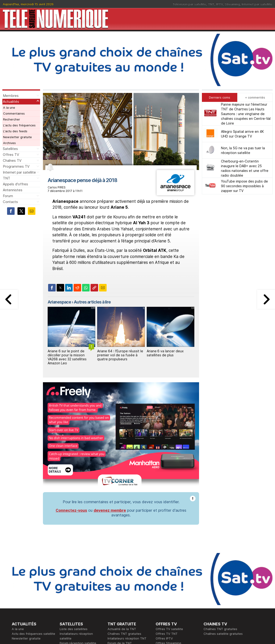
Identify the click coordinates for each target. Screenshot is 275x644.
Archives (9, 143)
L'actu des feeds (15, 131)
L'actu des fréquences (19, 125)
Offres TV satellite (169, 629)
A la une (9, 108)
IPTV (220, 4)
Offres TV (11, 155)
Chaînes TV (12, 160)
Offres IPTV (164, 638)
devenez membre (110, 510)
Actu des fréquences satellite (33, 634)
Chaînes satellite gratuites (223, 634)
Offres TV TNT (167, 634)
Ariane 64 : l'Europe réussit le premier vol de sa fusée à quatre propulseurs (120, 355)
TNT (211, 4)
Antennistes (13, 190)
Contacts (10, 202)
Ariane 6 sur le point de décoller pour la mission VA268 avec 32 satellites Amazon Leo (67, 357)
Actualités (11, 102)
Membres (11, 96)
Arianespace (59, 302)
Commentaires (14, 113)
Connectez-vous (71, 510)
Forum (8, 196)
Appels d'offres (15, 184)
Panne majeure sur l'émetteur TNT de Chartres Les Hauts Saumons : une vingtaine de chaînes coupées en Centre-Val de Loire (246, 114)
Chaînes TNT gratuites (124, 634)
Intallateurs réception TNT (127, 638)
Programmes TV (16, 166)
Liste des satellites (74, 629)
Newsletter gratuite (17, 137)
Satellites (10, 149)
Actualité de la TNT (122, 629)
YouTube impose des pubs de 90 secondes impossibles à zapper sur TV (244, 186)
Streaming (232, 4)
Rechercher (12, 119)
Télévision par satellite (189, 4)
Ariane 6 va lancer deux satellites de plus (165, 353)
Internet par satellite (257, 4)
